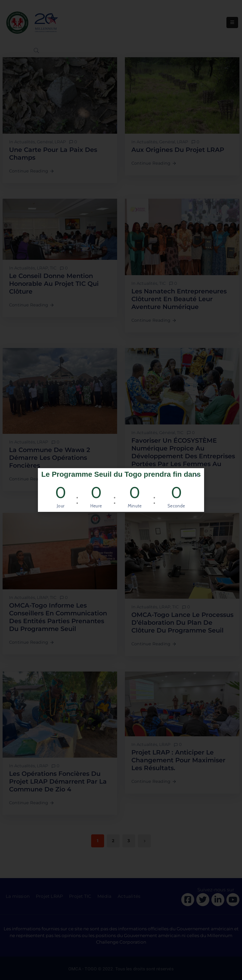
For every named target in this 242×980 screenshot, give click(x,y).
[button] (197, 475)
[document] (121, 490)
